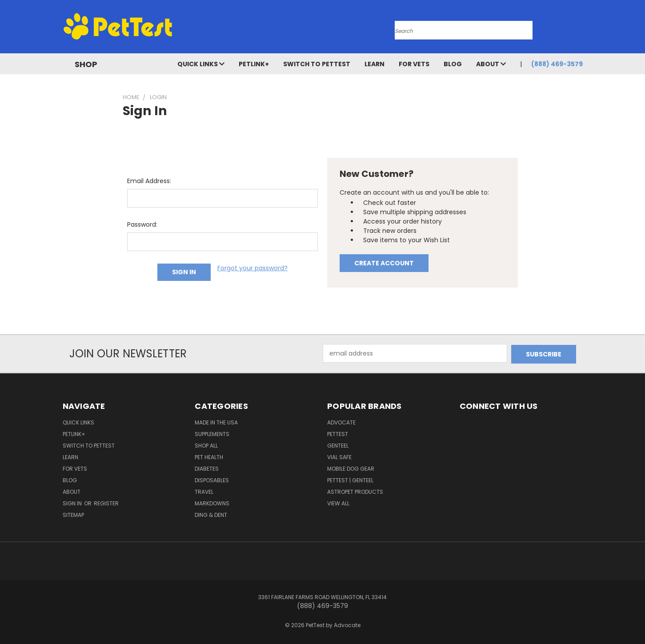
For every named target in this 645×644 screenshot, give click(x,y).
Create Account (384, 263)
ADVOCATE (341, 422)
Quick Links (201, 64)
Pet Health (209, 456)
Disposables (212, 479)
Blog (453, 64)
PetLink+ (254, 64)
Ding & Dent (211, 514)
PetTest (338, 433)
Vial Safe (339, 456)
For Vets (414, 64)
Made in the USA (216, 422)
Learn (375, 64)
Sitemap (73, 514)
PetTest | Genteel (350, 479)
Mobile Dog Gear (351, 468)
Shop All (206, 445)
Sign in (73, 502)
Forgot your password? (252, 268)
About (491, 64)
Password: (142, 224)
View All (338, 502)
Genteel (338, 445)
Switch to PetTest (317, 64)
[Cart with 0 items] (581, 29)
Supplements (212, 433)
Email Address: (149, 181)
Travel (204, 491)
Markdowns (212, 502)
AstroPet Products (355, 491)
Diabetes (207, 468)
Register (106, 502)
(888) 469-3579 (557, 64)
